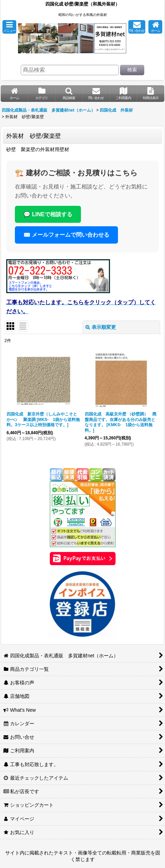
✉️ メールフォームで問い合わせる (66, 235)
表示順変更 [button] (101, 327)
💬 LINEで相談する (48, 214)
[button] (9, 27)
